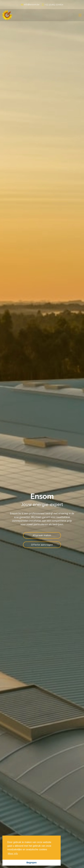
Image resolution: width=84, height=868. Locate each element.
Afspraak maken (42, 535)
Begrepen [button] (32, 863)
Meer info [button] (13, 854)
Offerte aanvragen (42, 545)
